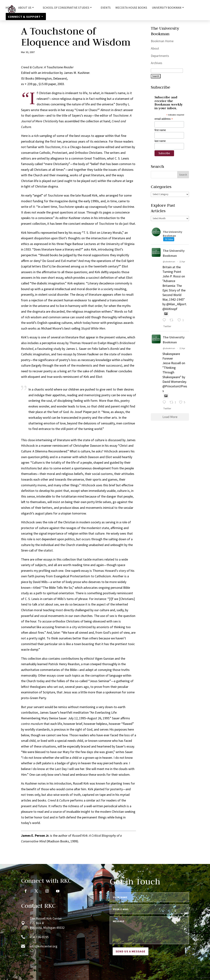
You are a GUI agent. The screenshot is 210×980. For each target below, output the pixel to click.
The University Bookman (174, 253)
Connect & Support (24, 17)
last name (160, 141)
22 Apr (182, 261)
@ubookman (169, 261)
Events (106, 8)
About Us (25, 8)
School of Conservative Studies (66, 8)
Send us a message (131, 951)
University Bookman (167, 8)
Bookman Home (162, 41)
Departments (160, 56)
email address (164, 119)
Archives (157, 63)
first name (160, 130)
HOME (9, 8)
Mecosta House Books (131, 8)
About (155, 48)
